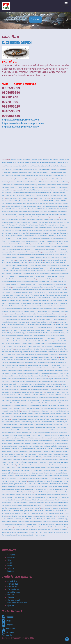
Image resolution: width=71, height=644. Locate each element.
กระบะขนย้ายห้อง (25, 206)
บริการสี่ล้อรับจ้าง (39, 341)
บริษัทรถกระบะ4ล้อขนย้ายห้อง (16, 363)
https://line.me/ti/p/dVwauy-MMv (20, 127)
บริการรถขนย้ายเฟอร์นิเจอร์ (34, 325)
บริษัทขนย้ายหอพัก (43, 354)
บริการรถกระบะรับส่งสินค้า (38, 295)
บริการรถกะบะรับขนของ (27, 311)
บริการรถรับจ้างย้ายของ (57, 330)
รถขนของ (15, 522)
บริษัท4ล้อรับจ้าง (10, 344)
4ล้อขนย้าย (51, 201)
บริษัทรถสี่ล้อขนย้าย (26, 457)
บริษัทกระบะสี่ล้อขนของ (34, 346)
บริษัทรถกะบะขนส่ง (22, 430)
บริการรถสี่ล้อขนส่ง (40, 336)
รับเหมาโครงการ (14, 589)
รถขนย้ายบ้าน (27, 522)
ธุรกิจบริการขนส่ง (10, 225)
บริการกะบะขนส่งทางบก (18, 255)
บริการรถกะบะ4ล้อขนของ (37, 301)
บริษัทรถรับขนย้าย (23, 452)
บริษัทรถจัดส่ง (50, 449)
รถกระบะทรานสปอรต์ (46, 481)
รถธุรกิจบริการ (9, 527)
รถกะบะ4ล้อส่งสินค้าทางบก (17, 503)
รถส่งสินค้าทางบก (42, 530)
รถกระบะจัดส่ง (11, 481)
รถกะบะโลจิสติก (59, 514)
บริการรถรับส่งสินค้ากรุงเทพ (57, 333)
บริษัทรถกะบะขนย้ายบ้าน (29, 427)
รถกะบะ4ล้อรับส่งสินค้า (52, 497)
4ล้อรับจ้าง (63, 201)
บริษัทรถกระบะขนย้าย (8, 384)
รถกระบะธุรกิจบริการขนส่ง (16, 484)
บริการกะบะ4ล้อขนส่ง (37, 249)
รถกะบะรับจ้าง (46, 511)
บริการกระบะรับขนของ (35, 236)
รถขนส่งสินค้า (10, 524)
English (10, 571)
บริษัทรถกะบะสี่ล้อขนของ (48, 443)
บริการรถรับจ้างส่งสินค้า (31, 333)
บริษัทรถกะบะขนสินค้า (15, 433)
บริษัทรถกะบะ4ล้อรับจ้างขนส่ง (31, 416)
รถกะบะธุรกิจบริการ (14, 511)
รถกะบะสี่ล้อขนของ (16, 519)
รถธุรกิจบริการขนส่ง (19, 527)
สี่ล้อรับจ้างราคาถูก (40, 535)
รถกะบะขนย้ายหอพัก (28, 505)
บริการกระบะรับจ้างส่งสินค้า (9, 244)
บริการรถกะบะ (26, 301)
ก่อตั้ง (10, 563)
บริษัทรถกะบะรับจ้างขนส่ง (13, 438)
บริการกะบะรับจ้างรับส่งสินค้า (42, 263)
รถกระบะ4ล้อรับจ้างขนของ (19, 468)
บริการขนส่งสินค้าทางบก (53, 271)
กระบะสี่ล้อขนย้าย (62, 212)
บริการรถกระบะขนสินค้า (42, 284)
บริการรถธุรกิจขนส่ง (58, 328)
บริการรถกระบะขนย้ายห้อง (15, 282)
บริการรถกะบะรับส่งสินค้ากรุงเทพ (41, 319)
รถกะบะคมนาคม (17, 508)
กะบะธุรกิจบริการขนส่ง (24, 222)
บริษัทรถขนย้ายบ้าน (34, 446)
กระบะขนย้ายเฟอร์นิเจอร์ (13, 206)
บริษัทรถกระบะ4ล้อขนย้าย (27, 360)
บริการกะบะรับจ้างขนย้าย (37, 260)
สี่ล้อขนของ (12, 535)
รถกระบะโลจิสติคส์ (63, 487)
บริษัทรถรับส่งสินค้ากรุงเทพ (45, 454)
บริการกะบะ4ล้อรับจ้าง (49, 249)
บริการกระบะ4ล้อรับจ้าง (34, 228)
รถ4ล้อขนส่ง (13, 465)
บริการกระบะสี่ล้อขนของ (17, 247)
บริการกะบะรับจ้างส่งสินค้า (9, 266)
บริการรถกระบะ (10, 276)
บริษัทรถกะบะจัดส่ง (27, 433)
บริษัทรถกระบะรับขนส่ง (26, 392)
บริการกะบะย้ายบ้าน (30, 257)
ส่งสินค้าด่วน (63, 532)
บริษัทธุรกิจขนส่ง (26, 357)
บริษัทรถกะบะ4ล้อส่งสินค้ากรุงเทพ (58, 422)
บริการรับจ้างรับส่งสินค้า (38, 338)
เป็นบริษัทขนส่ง (14, 592)
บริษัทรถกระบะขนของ (60, 381)
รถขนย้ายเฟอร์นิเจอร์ (37, 522)
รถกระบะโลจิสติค (52, 487)
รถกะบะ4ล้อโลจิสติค (21, 500)
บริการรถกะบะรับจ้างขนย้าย (29, 314)
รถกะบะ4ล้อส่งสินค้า (56, 500)
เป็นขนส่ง (11, 595)
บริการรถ (25, 274)
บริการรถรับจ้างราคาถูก (18, 333)
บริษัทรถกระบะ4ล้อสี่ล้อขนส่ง (29, 381)
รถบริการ (28, 527)
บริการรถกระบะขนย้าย (30, 279)
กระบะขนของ (51, 204)
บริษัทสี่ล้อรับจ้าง (51, 462)
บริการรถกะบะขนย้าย (37, 303)
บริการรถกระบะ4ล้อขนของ (22, 276)
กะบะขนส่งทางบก (55, 217)
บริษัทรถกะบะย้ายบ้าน (52, 433)
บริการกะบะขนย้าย (7, 252)
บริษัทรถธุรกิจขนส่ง (60, 449)
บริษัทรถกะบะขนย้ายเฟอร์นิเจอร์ (44, 427)
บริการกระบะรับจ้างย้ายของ (13, 241)
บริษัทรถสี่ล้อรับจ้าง (47, 457)
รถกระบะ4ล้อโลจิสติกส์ (49, 470)
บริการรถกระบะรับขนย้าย (46, 287)
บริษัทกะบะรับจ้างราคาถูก (16, 352)
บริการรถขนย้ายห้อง (47, 325)
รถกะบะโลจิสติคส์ (22, 516)
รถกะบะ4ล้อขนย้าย (16, 495)
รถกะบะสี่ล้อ (7, 519)
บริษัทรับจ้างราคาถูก (41, 460)
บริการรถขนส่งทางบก (13, 328)
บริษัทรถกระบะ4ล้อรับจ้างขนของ (46, 371)
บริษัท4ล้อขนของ (49, 341)
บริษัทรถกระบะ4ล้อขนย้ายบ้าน (43, 360)
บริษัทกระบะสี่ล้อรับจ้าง (8, 349)
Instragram (8, 629)
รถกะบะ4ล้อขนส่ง (27, 495)
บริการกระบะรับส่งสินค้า (24, 244)
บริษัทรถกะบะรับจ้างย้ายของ (42, 438)
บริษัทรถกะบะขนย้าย (16, 427)
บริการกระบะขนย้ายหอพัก (49, 230)
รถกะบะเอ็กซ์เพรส (7, 522)
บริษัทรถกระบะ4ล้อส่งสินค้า (27, 379)
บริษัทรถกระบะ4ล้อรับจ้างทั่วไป (32, 373)
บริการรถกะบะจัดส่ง (53, 309)
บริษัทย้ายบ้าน (34, 357)
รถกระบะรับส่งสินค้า (21, 487)
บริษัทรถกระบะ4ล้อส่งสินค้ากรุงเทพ (44, 379)
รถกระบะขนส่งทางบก (31, 478)
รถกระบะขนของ (19, 476)
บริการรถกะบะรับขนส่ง (54, 311)
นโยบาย (11, 568)
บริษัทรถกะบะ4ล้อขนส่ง (14, 408)
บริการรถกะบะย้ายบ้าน (14, 311)
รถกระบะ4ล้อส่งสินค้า (32, 473)
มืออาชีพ (11, 597)
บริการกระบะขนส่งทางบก (9, 233)
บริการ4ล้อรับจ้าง (39, 225)
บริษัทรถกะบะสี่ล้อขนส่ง (8, 446)
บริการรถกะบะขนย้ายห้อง (17, 306)
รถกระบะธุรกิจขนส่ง (58, 481)
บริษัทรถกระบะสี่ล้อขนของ (61, 400)
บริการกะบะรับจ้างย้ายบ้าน (27, 263)
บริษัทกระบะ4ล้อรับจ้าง (59, 344)
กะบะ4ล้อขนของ (21, 214)
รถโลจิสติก (64, 527)
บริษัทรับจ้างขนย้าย (7, 460)
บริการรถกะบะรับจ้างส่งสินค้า (10, 319)
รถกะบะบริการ (38, 511)
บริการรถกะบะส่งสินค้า (57, 319)
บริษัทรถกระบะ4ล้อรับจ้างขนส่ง (15, 373)
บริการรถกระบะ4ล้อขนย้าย (37, 276)
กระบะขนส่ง (44, 206)
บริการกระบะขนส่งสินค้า (23, 233)
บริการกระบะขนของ (47, 228)
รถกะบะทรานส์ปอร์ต (35, 508)
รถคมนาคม (29, 524)
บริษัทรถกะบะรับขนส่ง (25, 435)
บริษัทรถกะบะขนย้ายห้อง (60, 427)
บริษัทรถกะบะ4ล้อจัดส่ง (27, 411)
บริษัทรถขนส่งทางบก (16, 449)
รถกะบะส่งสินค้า (40, 516)
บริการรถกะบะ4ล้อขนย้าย (51, 301)
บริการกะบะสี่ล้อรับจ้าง (51, 268)
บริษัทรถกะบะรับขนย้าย (13, 435)
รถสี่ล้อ (49, 530)
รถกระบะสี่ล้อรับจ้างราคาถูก (41, 492)
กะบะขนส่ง (46, 217)
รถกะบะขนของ (40, 503)
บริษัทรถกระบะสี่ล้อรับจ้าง (37, 403)
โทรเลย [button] (35, 19)
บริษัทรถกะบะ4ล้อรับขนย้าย (20, 414)
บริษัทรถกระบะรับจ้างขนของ (53, 392)
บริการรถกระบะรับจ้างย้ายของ (20, 292)
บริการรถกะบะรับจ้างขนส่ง (44, 314)
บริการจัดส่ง (9, 274)
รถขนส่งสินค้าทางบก (20, 524)
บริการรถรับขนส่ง (33, 330)
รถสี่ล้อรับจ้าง (13, 532)
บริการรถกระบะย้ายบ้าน (18, 287)
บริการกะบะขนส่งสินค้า (32, 255)
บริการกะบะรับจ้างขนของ (23, 260)
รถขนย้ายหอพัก (54, 522)
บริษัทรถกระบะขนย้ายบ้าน (21, 384)
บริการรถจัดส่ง (48, 328)
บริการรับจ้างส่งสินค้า (50, 338)
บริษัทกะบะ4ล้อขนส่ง (45, 349)
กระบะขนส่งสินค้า (64, 206)
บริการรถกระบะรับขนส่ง (60, 287)
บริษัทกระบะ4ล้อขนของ (21, 344)
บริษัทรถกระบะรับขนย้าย (13, 392)
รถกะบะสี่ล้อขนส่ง (38, 519)
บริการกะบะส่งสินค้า (52, 266)
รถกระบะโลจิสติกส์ (42, 487)
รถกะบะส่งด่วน (31, 516)
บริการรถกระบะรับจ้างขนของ (22, 290)
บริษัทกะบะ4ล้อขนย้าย (33, 349)
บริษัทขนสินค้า (10, 357)
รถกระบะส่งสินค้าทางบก (40, 489)
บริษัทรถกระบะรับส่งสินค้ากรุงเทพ (15, 400)
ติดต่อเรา (11, 557)
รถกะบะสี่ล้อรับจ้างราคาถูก (60, 519)
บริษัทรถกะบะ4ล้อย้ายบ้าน (57, 411)
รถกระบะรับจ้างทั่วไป (63, 484)
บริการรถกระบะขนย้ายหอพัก (31, 282)
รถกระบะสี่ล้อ (50, 489)
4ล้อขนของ (45, 201)
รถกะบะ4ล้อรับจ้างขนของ (49, 495)
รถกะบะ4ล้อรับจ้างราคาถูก (38, 497)
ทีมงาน (10, 566)
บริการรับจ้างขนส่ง (26, 338)
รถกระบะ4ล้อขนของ (37, 465)
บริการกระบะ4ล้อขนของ (59, 225)
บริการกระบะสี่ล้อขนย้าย (31, 247)
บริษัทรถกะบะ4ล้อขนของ (51, 403)
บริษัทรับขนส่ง (57, 457)
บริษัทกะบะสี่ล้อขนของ (29, 352)
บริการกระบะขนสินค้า (53, 233)
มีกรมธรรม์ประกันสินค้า (17, 603)
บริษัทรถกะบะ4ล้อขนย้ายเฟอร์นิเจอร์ (32, 406)
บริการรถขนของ (10, 325)
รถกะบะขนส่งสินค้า (58, 505)
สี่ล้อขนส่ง (25, 535)
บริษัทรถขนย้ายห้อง (59, 446)
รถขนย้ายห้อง (46, 522)
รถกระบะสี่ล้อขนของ (60, 489)
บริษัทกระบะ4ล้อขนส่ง (47, 344)
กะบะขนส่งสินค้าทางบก (12, 220)
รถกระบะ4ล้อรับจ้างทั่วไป (62, 468)
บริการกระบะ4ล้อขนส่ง (22, 228)
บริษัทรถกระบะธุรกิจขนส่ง (38, 390)
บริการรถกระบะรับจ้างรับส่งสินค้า (54, 292)
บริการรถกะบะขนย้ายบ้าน (50, 303)
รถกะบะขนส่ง (38, 505)
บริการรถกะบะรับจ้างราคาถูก (59, 317)
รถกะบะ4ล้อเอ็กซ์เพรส (30, 503)
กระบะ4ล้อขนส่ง (33, 204)
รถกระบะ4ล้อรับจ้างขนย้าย (33, 468)
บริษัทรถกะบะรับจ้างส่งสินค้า (39, 441)
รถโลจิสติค (12, 530)
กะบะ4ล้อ (14, 214)
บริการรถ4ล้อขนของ (34, 274)
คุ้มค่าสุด (11, 605)
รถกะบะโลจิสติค (12, 516)
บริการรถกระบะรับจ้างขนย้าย (38, 290)
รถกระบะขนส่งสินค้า (43, 478)
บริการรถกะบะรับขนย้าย (41, 311)
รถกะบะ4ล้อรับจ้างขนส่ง (11, 497)
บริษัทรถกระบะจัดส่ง (25, 390)
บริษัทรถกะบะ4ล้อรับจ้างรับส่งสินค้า (37, 419)
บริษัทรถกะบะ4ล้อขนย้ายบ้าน (14, 406)
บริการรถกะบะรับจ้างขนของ (13, 314)
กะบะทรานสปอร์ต (48, 220)
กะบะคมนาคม (23, 220)
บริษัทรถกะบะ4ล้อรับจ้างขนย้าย (15, 416)
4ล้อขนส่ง (57, 201)
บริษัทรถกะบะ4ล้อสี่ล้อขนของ (10, 425)
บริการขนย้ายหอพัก (30, 271)
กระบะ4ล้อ (5, 204)
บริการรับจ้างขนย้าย (15, 338)
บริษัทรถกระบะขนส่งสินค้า (46, 387)
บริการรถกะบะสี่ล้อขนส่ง (49, 322)
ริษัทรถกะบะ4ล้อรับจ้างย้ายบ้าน (19, 419)
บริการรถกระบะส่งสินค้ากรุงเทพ (20, 298)
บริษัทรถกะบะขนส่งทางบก (34, 430)
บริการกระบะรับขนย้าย (48, 236)
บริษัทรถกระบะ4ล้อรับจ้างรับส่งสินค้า (20, 376)
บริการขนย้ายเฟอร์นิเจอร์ (8, 271)
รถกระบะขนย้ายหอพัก (10, 478)
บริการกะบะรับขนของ (42, 257)
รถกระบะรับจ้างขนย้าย (39, 484)
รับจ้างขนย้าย (44, 532)
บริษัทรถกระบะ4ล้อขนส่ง (49, 363)
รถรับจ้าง (33, 527)
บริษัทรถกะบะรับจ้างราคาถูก (24, 441)
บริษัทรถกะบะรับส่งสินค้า (54, 441)
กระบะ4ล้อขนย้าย (23, 204)
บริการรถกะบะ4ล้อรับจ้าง (12, 303)
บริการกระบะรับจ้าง (7, 239)
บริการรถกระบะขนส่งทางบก (58, 282)
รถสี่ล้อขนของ (56, 530)
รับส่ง (57, 532)
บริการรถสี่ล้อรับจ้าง (51, 336)
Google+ (7, 625)
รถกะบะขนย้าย (49, 503)
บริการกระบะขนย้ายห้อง (35, 230)
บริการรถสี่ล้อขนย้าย (29, 336)
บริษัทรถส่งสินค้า (57, 454)
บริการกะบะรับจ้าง (10, 260)
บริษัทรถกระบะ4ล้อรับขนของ (50, 368)
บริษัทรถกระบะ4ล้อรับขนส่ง (15, 371)
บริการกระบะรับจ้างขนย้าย (35, 239)
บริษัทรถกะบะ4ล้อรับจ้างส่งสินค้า (56, 419)
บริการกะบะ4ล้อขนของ (12, 249)
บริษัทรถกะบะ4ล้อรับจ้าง (49, 414)
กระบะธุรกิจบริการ (13, 212)
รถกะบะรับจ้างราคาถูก (38, 514)
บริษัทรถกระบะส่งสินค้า (30, 400)
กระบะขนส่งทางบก (53, 206)
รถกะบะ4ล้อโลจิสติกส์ (9, 500)
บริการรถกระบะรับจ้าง (8, 290)
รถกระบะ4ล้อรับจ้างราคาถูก (9, 470)
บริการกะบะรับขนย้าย (54, 257)
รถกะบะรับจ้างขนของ (56, 511)
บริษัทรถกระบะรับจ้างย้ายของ (47, 395)
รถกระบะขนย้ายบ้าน (39, 476)
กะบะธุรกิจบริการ (13, 222)
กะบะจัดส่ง (30, 220)
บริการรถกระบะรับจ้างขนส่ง (54, 290)
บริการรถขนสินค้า (39, 328)
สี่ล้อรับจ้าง (31, 535)
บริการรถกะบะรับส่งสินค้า (25, 319)
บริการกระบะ (48, 225)
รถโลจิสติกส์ (5, 530)
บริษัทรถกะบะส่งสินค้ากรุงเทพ (33, 443)
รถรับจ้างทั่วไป (49, 527)
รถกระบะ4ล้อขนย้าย (49, 465)
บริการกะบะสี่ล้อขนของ (13, 268)
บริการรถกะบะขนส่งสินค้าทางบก (25, 309)
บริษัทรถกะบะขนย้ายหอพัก (9, 430)
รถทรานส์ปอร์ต (41, 524)
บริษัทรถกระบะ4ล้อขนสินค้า (54, 365)
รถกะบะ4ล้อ (63, 492)
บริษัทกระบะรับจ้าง (7, 346)
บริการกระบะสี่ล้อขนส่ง (44, 247)
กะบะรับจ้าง (41, 222)
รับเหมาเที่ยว (13, 584)
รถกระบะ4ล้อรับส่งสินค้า (24, 470)
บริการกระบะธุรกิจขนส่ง (10, 236)
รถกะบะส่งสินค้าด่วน (51, 516)
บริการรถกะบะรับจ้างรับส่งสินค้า (42, 317)
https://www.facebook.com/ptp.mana (23, 123)
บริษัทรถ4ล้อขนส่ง (55, 357)
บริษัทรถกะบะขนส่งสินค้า (48, 430)
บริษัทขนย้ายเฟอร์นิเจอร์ (22, 354)
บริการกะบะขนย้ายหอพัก (61, 252)
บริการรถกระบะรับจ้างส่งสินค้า (22, 295)
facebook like (8, 635)
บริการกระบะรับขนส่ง (61, 236)
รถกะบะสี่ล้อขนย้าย (27, 519)
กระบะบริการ (36, 212)
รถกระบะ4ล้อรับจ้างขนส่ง (48, 468)
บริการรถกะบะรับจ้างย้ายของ (10, 317)
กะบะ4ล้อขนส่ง (40, 214)
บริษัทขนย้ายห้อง (33, 354)
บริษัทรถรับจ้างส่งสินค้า (31, 454)
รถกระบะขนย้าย (28, 476)
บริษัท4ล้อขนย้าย (58, 341)
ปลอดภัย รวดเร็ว (14, 600)
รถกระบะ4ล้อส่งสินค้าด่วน (45, 473)
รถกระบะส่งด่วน (6, 489)
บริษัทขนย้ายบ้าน (11, 354)
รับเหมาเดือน (13, 587)
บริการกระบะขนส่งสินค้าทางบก (38, 233)
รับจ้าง (38, 532)
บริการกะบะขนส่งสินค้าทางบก (46, 255)
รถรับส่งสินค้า (57, 527)
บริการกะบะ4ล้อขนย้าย (24, 249)
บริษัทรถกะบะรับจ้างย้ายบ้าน (58, 438)
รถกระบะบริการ (28, 484)
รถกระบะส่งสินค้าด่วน (27, 489)
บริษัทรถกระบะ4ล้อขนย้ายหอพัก (33, 363)
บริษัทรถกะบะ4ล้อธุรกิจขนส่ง (41, 411)
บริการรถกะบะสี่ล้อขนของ (21, 322)
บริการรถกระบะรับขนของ (32, 287)
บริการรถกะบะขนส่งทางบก (58, 306)
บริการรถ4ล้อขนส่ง (56, 274)
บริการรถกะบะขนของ (25, 303)
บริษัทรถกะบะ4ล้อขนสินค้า (13, 411)
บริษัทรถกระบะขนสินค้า (13, 390)
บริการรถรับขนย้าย (23, 330)
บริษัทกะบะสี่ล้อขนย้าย (41, 352)
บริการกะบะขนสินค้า (61, 255)
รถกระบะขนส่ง (21, 478)
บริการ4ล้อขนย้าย (20, 225)
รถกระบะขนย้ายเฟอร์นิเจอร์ (52, 476)
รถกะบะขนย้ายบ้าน (59, 503)
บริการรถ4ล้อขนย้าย (45, 274)
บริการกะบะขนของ (61, 249)
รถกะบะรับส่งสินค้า (49, 514)
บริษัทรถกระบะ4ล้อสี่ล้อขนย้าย (13, 381)
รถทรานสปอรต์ (59, 524)
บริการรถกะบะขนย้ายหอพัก (32, 306)
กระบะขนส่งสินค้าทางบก (9, 209)
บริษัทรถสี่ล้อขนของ (15, 457)
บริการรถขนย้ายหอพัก (58, 325)
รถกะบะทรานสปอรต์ (58, 508)
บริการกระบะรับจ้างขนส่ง (49, 239)
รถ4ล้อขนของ (64, 462)
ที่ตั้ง (9, 560)
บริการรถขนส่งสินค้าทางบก (26, 328)
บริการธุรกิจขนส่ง (17, 274)
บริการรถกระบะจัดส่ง (55, 284)
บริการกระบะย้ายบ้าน (23, 236)
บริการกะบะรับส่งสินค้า (23, 266)
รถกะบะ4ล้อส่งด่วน (45, 500)
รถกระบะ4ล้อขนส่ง (60, 465)
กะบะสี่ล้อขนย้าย (59, 222)
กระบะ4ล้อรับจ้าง (42, 204)
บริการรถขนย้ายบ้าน (21, 325)
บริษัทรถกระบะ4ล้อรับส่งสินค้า (57, 376)
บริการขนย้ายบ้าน (62, 268)
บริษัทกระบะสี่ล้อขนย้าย (47, 346)
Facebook (8, 617)
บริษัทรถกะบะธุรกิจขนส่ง (39, 433)
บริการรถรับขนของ (12, 330)
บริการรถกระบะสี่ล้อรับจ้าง (14, 301)
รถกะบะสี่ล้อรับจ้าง (48, 519)
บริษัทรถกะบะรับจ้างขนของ (50, 435)
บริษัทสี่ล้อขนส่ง (42, 462)
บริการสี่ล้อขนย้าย (20, 341)
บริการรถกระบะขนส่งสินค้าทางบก (26, 284)
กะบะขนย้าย (64, 214)
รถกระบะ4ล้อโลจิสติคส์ (8, 473)
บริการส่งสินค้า (11, 341)
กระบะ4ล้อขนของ (13, 204)
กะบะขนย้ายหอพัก (38, 217)
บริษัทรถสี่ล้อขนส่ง (37, 457)
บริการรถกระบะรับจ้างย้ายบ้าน (37, 292)
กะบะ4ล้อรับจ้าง (48, 214)
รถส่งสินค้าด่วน (33, 530)
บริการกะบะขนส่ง (7, 255)
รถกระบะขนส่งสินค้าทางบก (56, 478)
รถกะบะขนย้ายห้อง (17, 505)
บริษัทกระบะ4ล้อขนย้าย (34, 344)
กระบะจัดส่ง (28, 209)
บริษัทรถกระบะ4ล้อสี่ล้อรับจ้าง (45, 381)
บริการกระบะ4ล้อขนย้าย (8, 228)
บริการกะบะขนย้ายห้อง (48, 252)
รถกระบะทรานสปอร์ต (34, 481)
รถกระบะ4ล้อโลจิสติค (62, 470)
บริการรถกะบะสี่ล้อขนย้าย (35, 322)
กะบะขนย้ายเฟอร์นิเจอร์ (18, 217)
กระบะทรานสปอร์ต (48, 209)
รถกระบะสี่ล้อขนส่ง (17, 492)
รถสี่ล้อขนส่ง (5, 532)
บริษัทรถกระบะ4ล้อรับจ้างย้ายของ (49, 373)
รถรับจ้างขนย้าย (40, 527)
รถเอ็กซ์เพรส (32, 532)
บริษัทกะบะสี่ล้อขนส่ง (54, 352)
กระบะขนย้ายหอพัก (35, 206)
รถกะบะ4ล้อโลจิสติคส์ (33, 500)
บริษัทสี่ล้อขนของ (23, 462)
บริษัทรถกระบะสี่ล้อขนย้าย (9, 403)
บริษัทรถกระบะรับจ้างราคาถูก (31, 398)
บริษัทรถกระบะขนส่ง (18, 387)
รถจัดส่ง (35, 524)
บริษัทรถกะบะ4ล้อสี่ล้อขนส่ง (41, 425)
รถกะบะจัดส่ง (25, 508)
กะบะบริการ (34, 222)
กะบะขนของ (56, 214)
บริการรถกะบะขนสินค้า (40, 309)
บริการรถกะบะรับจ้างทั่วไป (58, 314)
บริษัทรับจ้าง (64, 457)
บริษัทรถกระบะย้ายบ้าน (51, 390)
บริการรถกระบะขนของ (18, 279)
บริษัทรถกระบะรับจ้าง (39, 392)
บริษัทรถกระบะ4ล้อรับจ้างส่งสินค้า (39, 376)
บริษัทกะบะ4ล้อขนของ (21, 349)
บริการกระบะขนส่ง (62, 230)
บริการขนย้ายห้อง (20, 271)
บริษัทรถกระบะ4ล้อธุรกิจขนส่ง (19, 368)
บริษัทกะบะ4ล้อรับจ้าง (57, 349)
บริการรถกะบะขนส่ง (45, 306)
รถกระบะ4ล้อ (28, 465)
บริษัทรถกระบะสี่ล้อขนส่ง (23, 403)
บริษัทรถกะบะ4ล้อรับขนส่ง (35, 414)
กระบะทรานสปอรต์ (58, 209)
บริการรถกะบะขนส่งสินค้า (9, 309)
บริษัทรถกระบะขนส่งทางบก (32, 387)
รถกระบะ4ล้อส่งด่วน (20, 473)
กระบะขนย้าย (59, 204)
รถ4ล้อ (58, 462)
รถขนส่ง (61, 522)
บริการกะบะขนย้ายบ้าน (19, 252)
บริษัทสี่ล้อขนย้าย (33, 462)
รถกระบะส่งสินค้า (16, 489)
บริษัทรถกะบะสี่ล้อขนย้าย (62, 443)
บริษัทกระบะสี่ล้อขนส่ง (60, 346)
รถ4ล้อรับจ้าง (20, 465)
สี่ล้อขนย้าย (19, 535)
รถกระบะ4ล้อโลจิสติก (37, 470)
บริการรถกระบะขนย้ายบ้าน (44, 279)
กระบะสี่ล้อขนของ (52, 212)
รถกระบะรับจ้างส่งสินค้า (8, 487)
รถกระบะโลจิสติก (31, 487)
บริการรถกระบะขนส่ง (44, 282)
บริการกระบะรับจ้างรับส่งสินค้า (44, 241)
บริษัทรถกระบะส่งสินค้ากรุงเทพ (45, 400)
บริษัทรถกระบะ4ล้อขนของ (13, 360)
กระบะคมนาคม (20, 209)
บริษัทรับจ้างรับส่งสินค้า (29, 460)
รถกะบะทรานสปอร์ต (46, 508)
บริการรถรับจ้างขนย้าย (44, 330)
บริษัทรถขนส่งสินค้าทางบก (29, 449)
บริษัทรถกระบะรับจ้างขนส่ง (17, 395)
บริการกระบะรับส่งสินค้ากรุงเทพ (39, 244)
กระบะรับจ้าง (44, 212)
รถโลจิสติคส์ (19, 530)
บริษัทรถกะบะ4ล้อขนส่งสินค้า (45, 408)
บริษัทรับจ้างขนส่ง (17, 460)
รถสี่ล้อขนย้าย (63, 530)
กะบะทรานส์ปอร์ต (38, 220)
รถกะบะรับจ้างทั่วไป (26, 514)
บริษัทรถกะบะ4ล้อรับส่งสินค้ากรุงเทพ (25, 422)
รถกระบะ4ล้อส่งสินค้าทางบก (60, 473)
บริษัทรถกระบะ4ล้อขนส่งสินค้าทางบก (36, 365)
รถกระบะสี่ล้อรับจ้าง (28, 492)
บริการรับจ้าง (5, 338)
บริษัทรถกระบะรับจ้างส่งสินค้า (47, 398)
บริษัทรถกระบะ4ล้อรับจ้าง (30, 371)
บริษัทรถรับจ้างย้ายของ (56, 452)
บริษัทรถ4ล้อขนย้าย (44, 357)
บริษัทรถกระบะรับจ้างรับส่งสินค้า (14, 398)
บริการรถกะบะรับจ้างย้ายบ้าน (25, 317)
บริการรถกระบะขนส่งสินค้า (9, 284)
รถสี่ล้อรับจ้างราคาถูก (23, 532)
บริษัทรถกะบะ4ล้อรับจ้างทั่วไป (48, 416)
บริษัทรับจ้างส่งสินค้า (53, 460)
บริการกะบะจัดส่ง (7, 257)
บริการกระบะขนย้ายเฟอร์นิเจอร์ (20, 230)
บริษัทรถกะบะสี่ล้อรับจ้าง (22, 446)
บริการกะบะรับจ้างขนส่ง (50, 260)
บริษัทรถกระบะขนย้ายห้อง (54, 384)
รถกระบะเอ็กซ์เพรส (54, 492)
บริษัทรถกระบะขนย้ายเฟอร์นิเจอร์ (37, 384)
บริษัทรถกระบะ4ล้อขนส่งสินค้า (17, 365)
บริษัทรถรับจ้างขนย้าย (44, 452)
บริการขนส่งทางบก (41, 271)
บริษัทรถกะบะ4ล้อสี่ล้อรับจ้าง (57, 425)
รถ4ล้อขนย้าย (6, 465)
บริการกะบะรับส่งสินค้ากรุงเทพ (38, 266)
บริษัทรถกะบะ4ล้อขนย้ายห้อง (49, 406)
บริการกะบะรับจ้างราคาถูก (58, 263)
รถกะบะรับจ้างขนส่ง (15, 514)
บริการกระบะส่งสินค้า (54, 244)
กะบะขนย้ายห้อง (29, 217)
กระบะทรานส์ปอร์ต (37, 209)
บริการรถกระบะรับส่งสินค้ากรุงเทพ (55, 295)
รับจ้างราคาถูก (52, 532)
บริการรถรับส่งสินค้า (44, 333)
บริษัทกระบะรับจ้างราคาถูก (20, 346)
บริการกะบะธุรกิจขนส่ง (18, 257)
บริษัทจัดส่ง (18, 357)
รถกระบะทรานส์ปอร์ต (22, 481)
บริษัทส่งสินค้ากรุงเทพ (12, 462)
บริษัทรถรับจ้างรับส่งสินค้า (17, 454)
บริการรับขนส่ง (61, 336)
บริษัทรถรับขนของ (13, 452)
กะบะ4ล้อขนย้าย (31, 214)
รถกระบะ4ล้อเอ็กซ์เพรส (8, 476)
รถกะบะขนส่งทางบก (47, 505)
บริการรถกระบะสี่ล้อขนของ (36, 298)
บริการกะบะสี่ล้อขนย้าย (26, 268)
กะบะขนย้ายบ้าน (6, 217)
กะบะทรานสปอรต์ (59, 220)
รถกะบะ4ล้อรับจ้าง (37, 495)
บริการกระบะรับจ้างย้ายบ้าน (28, 241)
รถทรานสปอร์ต (50, 524)
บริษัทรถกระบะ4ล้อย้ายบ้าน (35, 368)
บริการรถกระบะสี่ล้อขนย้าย (51, 298)
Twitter (7, 621)
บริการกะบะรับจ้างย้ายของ (13, 263)
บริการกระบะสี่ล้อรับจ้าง (57, 247)
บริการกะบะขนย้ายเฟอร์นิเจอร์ (33, 252)
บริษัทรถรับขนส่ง (33, 452)
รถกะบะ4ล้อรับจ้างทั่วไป (24, 497)
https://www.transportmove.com (20, 120)
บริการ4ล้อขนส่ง (30, 225)
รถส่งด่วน (26, 530)
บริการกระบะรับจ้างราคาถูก (60, 241)
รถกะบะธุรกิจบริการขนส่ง (26, 511)
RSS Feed (8, 633)
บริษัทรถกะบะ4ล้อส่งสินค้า (42, 422)
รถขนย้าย (20, 522)
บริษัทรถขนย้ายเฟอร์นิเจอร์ (47, 446)
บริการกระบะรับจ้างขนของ (20, 239)
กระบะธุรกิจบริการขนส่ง (25, 212)
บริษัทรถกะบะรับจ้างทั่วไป (27, 438)
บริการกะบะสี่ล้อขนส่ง (38, 268)
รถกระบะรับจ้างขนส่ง (51, 484)
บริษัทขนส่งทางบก (53, 354)
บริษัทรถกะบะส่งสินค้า (18, 443)
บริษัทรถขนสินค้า (41, 449)
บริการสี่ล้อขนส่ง (30, 341)
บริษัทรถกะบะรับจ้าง (37, 435)
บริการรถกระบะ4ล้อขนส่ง (51, 276)
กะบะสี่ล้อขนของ (49, 222)
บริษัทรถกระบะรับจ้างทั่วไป (32, 395)
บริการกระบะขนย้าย (58, 228)
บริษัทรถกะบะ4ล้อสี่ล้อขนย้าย (26, 425)
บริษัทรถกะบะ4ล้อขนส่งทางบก (29, 408)
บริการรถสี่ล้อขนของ (18, 336)
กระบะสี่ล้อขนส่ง (6, 214)
